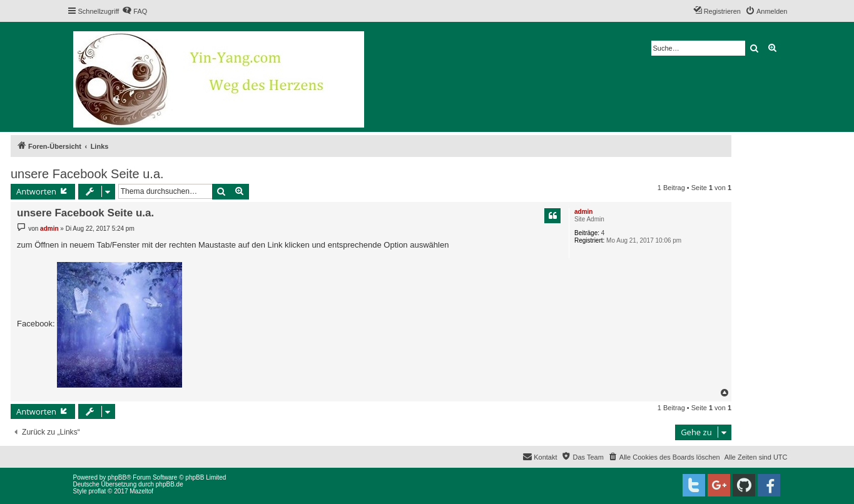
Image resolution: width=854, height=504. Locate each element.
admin (583, 212)
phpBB (117, 477)
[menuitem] (135, 11)
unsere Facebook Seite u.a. (87, 174)
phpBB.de (170, 484)
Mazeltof (141, 491)
